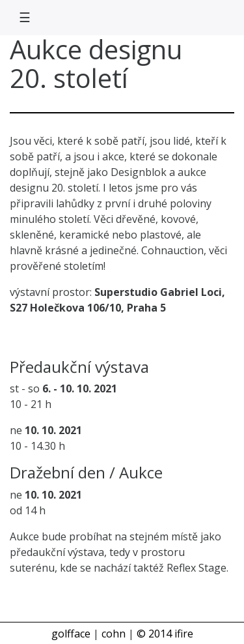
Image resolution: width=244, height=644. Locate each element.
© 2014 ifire (165, 634)
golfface (71, 634)
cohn (114, 634)
